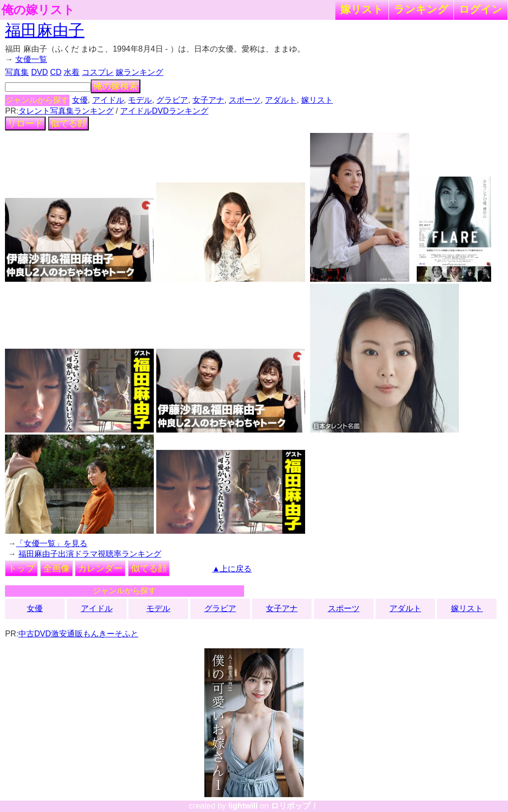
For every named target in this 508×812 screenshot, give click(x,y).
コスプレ (98, 72)
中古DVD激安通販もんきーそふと (78, 634)
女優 (80, 100)
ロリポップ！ (295, 806)
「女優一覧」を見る (52, 543)
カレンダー (100, 568)
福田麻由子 (45, 30)
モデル (140, 100)
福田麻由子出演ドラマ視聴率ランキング (90, 554)
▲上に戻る (232, 569)
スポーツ (245, 100)
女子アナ (208, 100)
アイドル (108, 100)
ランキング (421, 9)
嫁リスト (362, 9)
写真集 (17, 72)
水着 (71, 72)
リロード (25, 124)
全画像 (57, 568)
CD (56, 72)
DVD (40, 72)
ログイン (481, 9)
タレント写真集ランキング (66, 111)
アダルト (281, 100)
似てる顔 (68, 124)
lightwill (243, 806)
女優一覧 (31, 59)
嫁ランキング (139, 72)
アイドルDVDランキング (164, 111)
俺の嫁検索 (116, 86)
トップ (21, 568)
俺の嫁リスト (38, 10)
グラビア (172, 100)
